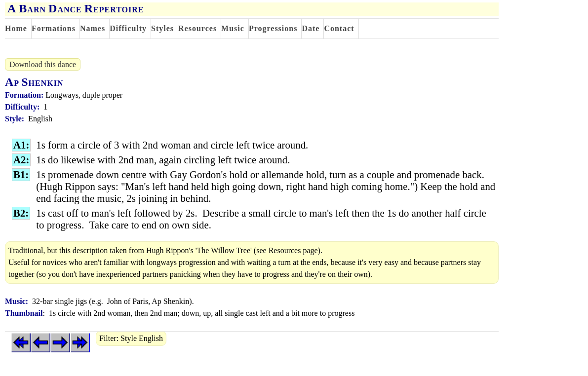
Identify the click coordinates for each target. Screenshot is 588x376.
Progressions (273, 28)
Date (311, 28)
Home (16, 28)
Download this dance (43, 64)
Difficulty (128, 28)
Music (233, 28)
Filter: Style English (131, 338)
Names (93, 28)
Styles (162, 28)
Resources (197, 28)
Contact (339, 28)
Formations (54, 28)
